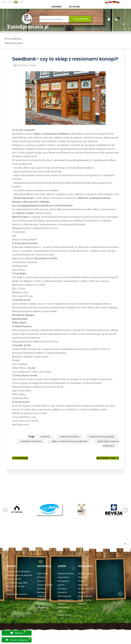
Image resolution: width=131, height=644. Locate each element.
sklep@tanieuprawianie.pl (17, 594)
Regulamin (82, 604)
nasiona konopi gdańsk (102, 437)
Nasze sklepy (42, 573)
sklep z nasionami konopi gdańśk (70, 441)
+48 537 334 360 (17, 586)
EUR (10, 2)
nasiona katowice (70, 437)
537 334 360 (74, 7)
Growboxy (62, 589)
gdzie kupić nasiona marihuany (108, 443)
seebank (45, 437)
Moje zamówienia (85, 573)
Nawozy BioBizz (64, 615)
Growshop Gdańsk (45, 585)
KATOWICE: (57, 7)
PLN (16, 2)
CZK (4, 2)
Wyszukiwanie (81, 19)
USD (22, 2)
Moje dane (82, 577)
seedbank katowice (31, 441)
